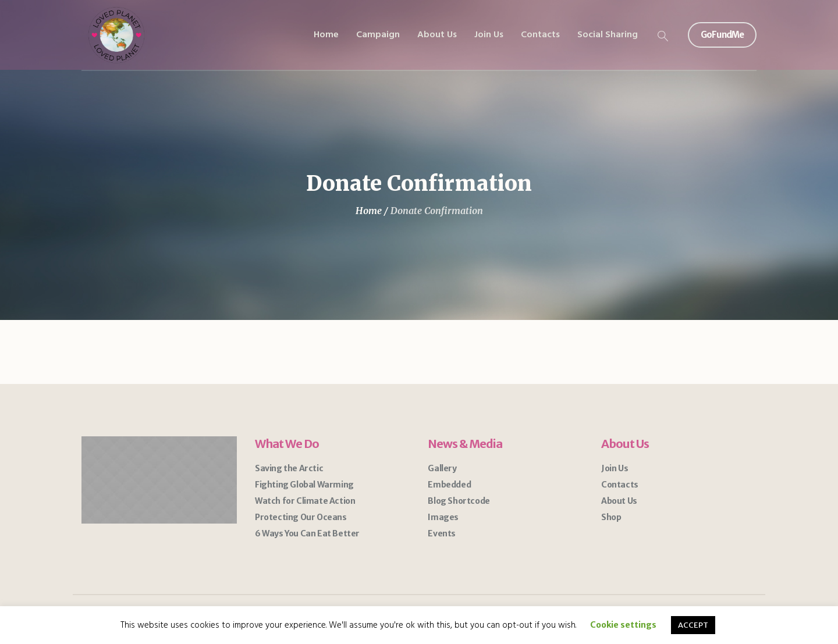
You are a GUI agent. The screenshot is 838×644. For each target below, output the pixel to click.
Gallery (442, 468)
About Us (619, 501)
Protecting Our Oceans (301, 517)
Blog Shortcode (459, 501)
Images (443, 517)
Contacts (620, 485)
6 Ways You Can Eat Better (307, 533)
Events (442, 533)
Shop (611, 517)
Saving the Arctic (289, 468)
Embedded (449, 485)
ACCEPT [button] (693, 625)
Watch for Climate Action (305, 501)
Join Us (615, 468)
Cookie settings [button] (623, 625)
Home (369, 211)
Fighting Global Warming (304, 485)
